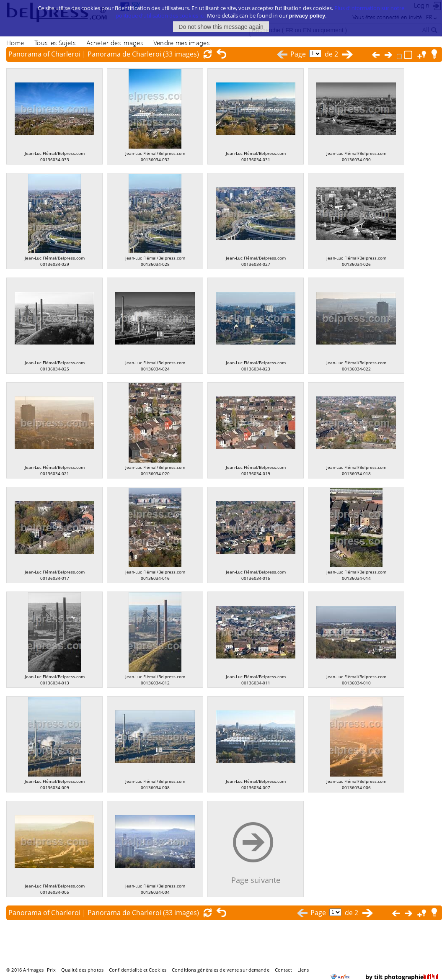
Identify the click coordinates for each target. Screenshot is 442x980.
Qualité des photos (82, 970)
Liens (303, 970)
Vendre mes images (181, 42)
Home (15, 42)
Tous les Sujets (55, 42)
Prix (51, 970)
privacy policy (307, 11)
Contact (283, 970)
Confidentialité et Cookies (138, 970)
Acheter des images (115, 42)
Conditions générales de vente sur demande (221, 970)
